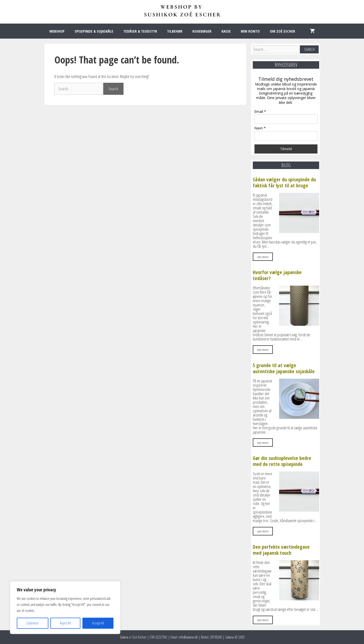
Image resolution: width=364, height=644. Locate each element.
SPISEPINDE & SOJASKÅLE (94, 31)
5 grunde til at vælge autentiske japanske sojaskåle (284, 368)
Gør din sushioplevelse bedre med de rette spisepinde (282, 461)
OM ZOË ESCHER (282, 31)
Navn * (260, 128)
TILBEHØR (175, 31)
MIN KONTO (250, 31)
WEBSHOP (57, 31)
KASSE (226, 31)
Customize (32, 623)
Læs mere (263, 257)
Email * (260, 111)
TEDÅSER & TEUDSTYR (140, 31)
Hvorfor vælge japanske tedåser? (277, 275)
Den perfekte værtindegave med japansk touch (281, 550)
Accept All (98, 623)
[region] (65, 608)
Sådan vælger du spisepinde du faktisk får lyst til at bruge (284, 182)
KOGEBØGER (202, 31)
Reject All (65, 623)
